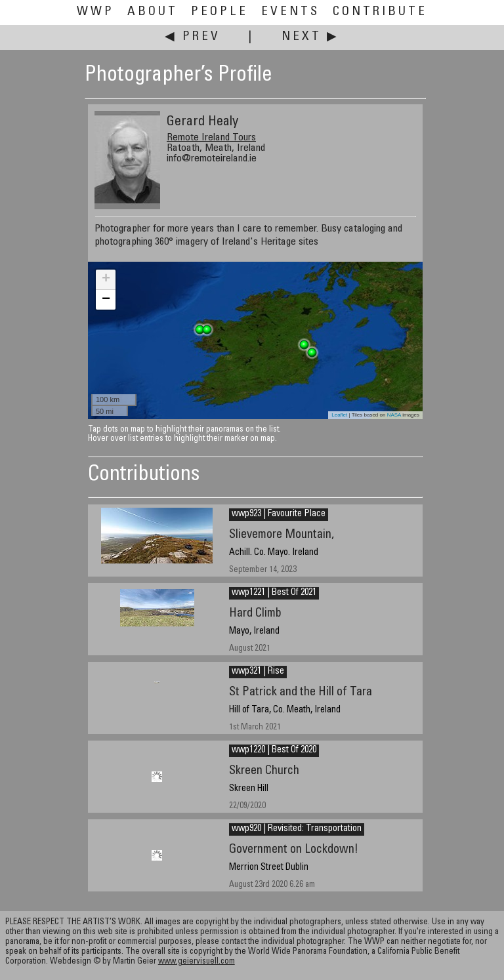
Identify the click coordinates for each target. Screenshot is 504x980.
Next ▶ (310, 37)
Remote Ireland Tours (211, 138)
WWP (95, 12)
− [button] (106, 300)
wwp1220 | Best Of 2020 (274, 750)
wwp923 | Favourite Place (279, 514)
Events (290, 12)
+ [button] (106, 279)
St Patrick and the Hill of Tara (301, 692)
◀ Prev (193, 37)
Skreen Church (264, 771)
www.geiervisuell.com (197, 962)
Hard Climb (255, 614)
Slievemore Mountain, (282, 535)
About (153, 12)
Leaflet (339, 415)
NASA (394, 415)
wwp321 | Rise (258, 672)
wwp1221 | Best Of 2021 (274, 593)
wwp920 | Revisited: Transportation (297, 829)
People (220, 12)
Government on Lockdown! (294, 850)
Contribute (380, 12)
